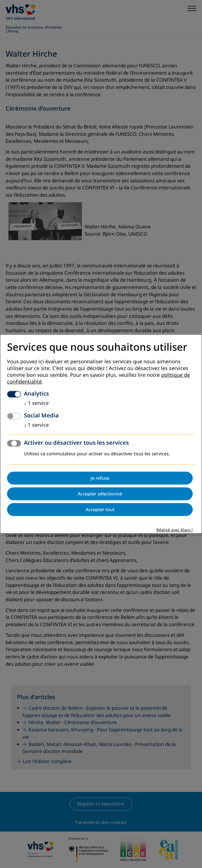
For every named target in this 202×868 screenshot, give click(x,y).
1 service (36, 403)
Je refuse (100, 478)
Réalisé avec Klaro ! (175, 530)
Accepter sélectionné (100, 494)
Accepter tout (100, 510)
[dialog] (101, 434)
